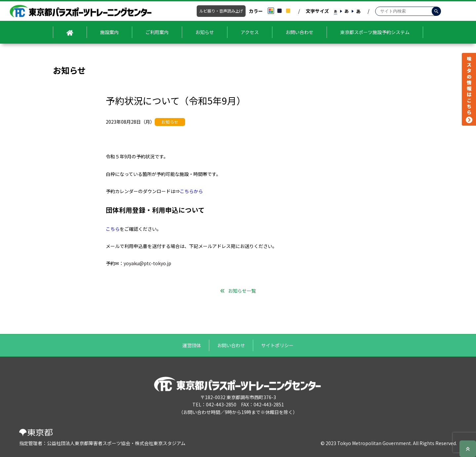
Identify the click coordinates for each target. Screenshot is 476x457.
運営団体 (192, 345)
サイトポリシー (277, 345)
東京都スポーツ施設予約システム (375, 32)
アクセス (250, 32)
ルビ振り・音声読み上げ (221, 11)
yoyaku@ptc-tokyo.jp (147, 263)
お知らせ (205, 32)
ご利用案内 (157, 32)
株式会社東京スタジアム (160, 443)
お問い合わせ (299, 32)
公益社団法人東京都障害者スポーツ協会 (89, 443)
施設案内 (109, 32)
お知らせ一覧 (242, 291)
